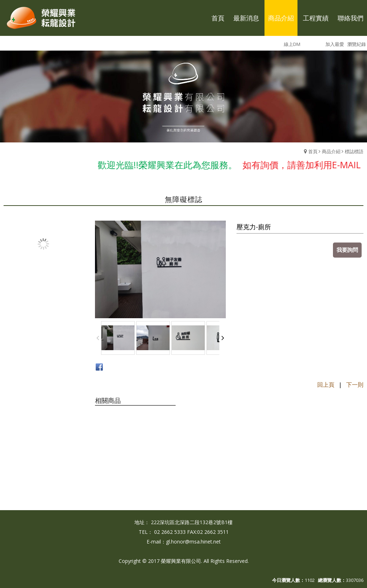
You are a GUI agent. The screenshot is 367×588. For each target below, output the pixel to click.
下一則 (355, 385)
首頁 (313, 151)
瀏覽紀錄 (357, 44)
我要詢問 (347, 250)
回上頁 (326, 385)
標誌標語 (354, 151)
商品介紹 (331, 151)
